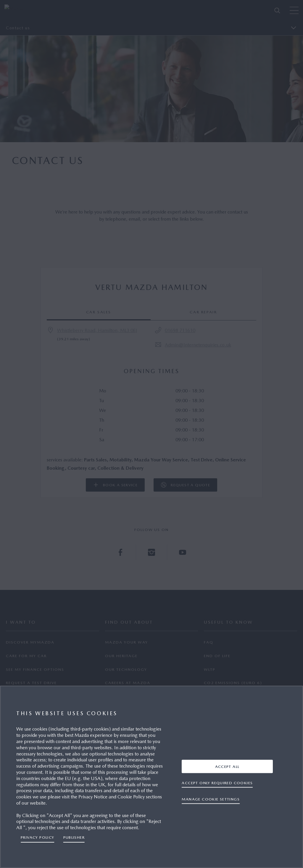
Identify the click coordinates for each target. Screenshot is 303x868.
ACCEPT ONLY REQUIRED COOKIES (217, 783)
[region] (151, 777)
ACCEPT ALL (227, 766)
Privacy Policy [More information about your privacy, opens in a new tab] (38, 837)
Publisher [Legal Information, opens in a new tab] (74, 837)
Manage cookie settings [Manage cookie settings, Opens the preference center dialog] (211, 799)
